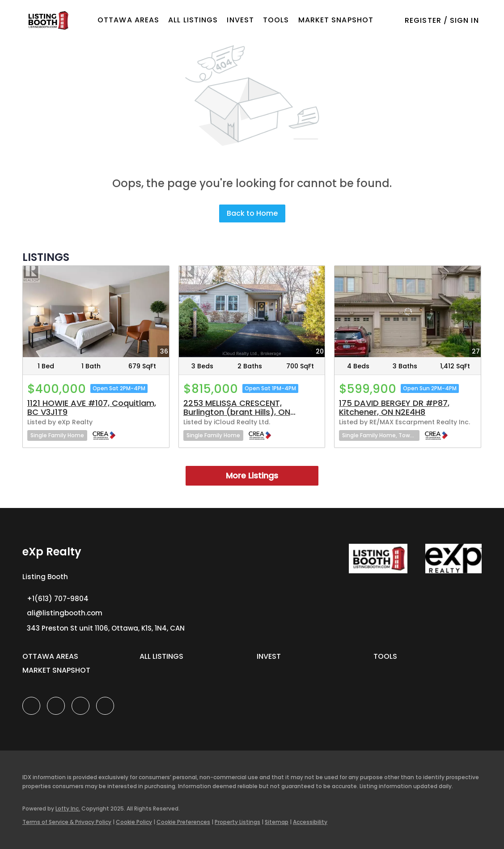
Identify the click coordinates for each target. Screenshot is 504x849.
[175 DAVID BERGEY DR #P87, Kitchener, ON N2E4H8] (408, 311)
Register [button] (423, 20)
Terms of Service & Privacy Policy (67, 822)
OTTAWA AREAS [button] (128, 20)
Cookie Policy (134, 822)
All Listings (193, 20)
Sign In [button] (464, 20)
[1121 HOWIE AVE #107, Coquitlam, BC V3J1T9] (96, 311)
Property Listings (237, 822)
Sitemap (277, 822)
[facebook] (31, 706)
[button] (48, 20)
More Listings (252, 476)
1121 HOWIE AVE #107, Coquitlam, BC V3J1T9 (92, 407)
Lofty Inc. (68, 808)
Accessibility (310, 822)
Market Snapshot (336, 20)
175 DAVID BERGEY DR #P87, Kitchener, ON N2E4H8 (394, 407)
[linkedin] (56, 706)
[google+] (105, 706)
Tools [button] (276, 20)
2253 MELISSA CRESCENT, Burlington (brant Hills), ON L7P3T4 (237, 412)
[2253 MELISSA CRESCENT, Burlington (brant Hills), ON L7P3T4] (252, 311)
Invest (240, 20)
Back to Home (252, 213)
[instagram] (80, 706)
